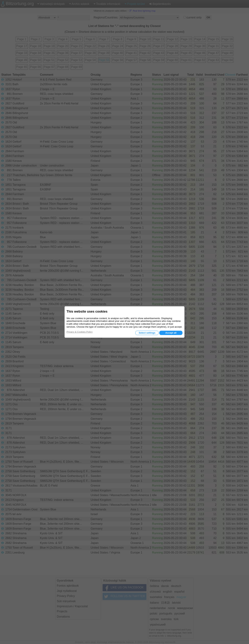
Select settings (147, 333)
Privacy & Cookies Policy (80, 332)
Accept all (171, 333)
